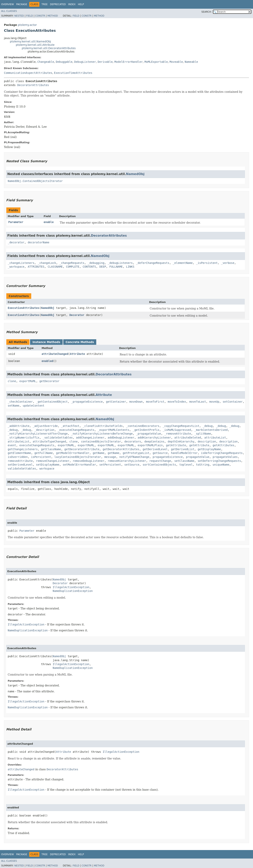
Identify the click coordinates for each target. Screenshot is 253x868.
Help (81, 4)
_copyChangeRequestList (181, 426)
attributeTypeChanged (49, 441)
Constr (40, 16)
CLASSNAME (55, 267)
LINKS (130, 267)
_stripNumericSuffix (24, 438)
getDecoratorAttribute (82, 449)
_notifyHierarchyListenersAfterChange (38, 434)
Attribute (77, 354)
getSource (160, 453)
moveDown (136, 402)
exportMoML (28, 381)
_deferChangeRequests (153, 263)
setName (14, 406)
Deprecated (58, 4)
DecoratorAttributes (33, 85)
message (110, 457)
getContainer (116, 402)
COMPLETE (73, 267)
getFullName (44, 453)
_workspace (16, 267)
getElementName (19, 453)
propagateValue (198, 457)
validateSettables (22, 469)
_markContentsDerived (211, 430)
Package (22, 4)
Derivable (105, 62)
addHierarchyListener (154, 438)
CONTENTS (89, 267)
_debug (208, 426)
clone (12, 381)
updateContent (34, 406)
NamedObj (135, 174)
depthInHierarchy (181, 441)
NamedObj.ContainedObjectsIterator (35, 181)
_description (44, 430)
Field (29, 16)
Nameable (191, 62)
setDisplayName (48, 465)
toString (203, 465)
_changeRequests (72, 263)
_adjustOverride (45, 426)
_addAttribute (19, 426)
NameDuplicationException (73, 591)
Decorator (77, 315)
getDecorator (49, 381)
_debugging (96, 263)
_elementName (183, 263)
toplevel (186, 465)
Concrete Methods (80, 342)
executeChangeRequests (37, 445)
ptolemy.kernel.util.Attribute (35, 45)
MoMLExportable (156, 62)
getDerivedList (183, 449)
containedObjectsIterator (101, 441)
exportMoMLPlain (150, 445)
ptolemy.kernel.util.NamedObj (30, 41)
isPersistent (41, 457)
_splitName (203, 434)
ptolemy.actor (27, 25)
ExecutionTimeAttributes (73, 73)
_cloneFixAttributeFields (103, 426)
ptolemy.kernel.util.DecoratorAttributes (49, 48)
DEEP (103, 267)
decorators (133, 441)
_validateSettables (58, 438)
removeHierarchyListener (127, 461)
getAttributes (224, 445)
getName (99, 453)
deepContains (154, 441)
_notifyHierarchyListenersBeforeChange (102, 434)
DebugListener (85, 62)
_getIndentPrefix (146, 430)
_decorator (16, 242)
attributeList (215, 438)
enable (49, 222)
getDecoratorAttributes (121, 449)
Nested (19, 16)
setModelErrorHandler (79, 465)
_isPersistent (207, 263)
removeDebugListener (89, 461)
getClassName (51, 449)
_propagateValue (148, 434)
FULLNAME (116, 267)
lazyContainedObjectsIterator (78, 457)
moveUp (214, 402)
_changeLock (47, 263)
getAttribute (176, 445)
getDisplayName (209, 449)
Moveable (176, 62)
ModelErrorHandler (129, 62)
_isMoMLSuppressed (177, 430)
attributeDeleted (188, 438)
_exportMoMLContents (113, 430)
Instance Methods (46, 342)
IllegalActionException (71, 587)
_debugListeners (120, 263)
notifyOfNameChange (134, 457)
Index (72, 4)
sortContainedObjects (159, 465)
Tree (45, 4)
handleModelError (184, 453)
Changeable (46, 62)
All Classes (9, 11)
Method (53, 16)
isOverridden (18, 457)
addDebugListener (121, 438)
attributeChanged (55, 354)
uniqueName (221, 465)
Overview (8, 4)
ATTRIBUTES (36, 267)
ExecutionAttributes (24, 308)
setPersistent (110, 465)
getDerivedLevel (155, 449)
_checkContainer (20, 402)
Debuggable (64, 62)
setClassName (184, 461)
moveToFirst (155, 402)
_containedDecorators (143, 426)
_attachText (70, 426)
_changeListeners (21, 263)
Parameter (16, 222)
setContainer (233, 402)
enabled (47, 361)
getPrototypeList (136, 453)
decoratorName (39, 242)
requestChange (160, 461)
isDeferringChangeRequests (222, 453)
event (12, 445)
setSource (132, 465)
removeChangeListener (53, 461)
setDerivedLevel (20, 465)
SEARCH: (207, 12)
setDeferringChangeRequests (219, 461)
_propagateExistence (87, 402)
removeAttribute (20, 461)
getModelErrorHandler (73, 453)
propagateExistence (168, 457)
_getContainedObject (52, 402)
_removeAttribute (178, 434)
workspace (47, 469)
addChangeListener (90, 438)
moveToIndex (177, 402)
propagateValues (225, 457)
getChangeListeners (23, 449)
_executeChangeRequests (76, 430)
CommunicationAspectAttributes (28, 73)
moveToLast (198, 402)
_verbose (228, 263)
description (207, 441)
